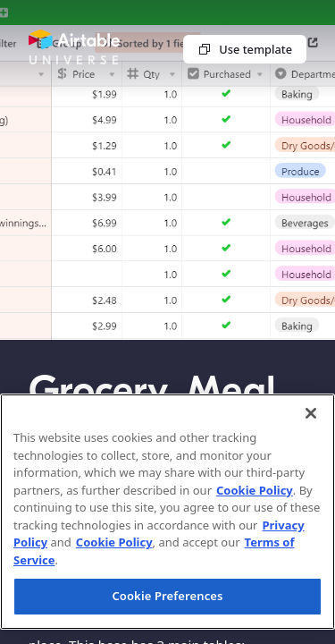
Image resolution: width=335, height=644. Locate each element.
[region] (167, 512)
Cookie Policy (255, 490)
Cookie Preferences (167, 596)
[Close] (311, 413)
